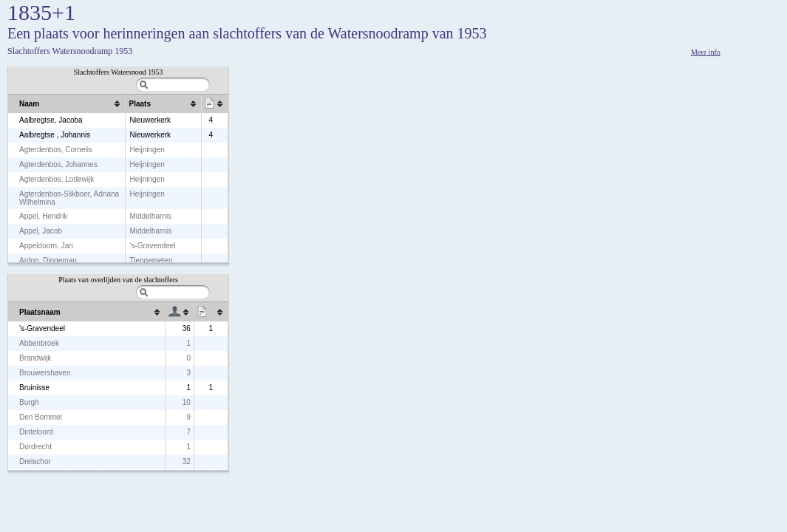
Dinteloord (36, 432)
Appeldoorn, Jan (46, 246)
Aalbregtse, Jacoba (51, 120)
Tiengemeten (151, 260)
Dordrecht (35, 447)
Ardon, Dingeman (48, 260)
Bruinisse (34, 388)
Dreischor (35, 461)
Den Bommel (41, 417)
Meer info (706, 52)
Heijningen (147, 150)
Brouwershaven (45, 373)
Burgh (29, 402)
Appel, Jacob (41, 231)
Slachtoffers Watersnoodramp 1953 (70, 51)
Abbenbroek (39, 343)
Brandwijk (35, 358)
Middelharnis (150, 216)
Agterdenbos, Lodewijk (57, 179)
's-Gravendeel (152, 246)
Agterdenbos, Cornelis (56, 150)
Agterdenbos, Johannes (58, 164)
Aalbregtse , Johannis (55, 135)
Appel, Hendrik (44, 216)
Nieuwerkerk (150, 120)
